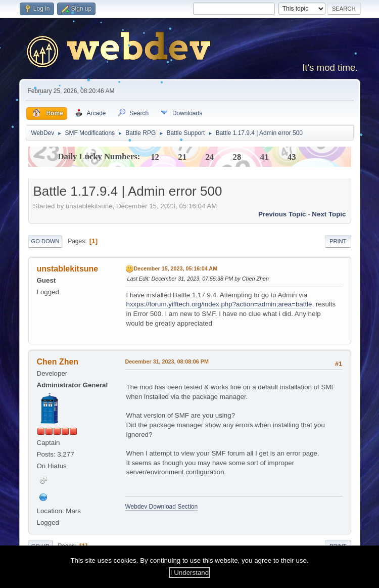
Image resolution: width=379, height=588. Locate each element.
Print (338, 241)
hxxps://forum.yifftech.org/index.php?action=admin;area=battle (219, 304)
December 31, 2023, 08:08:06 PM (167, 361)
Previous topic (282, 214)
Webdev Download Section (162, 507)
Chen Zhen (58, 362)
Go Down (45, 241)
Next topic (329, 214)
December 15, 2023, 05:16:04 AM (176, 268)
